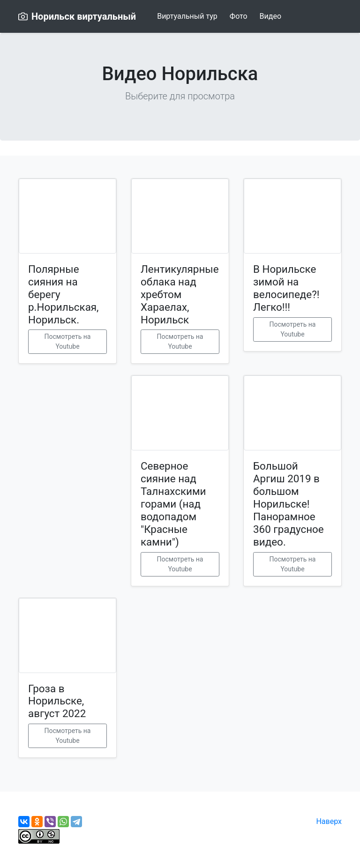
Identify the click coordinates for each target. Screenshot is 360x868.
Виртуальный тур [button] (187, 16)
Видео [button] (270, 16)
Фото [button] (239, 16)
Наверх (329, 821)
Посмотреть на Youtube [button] (68, 341)
